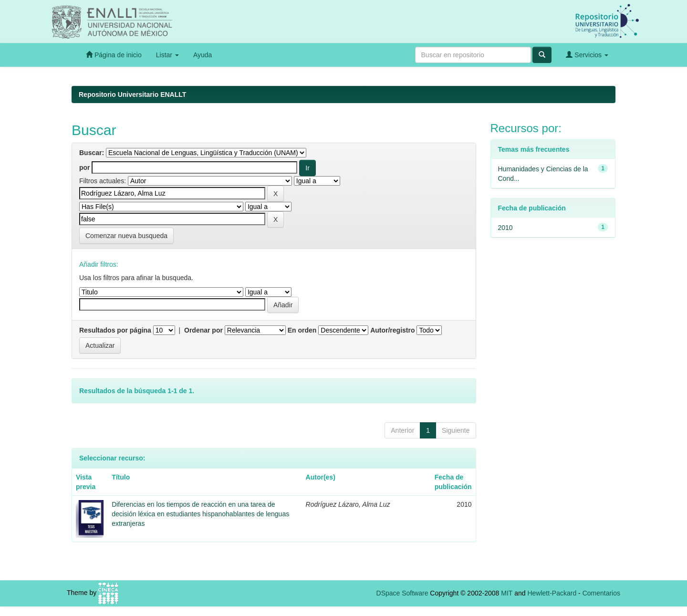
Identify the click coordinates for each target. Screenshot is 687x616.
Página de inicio (114, 55)
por (85, 167)
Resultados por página (115, 330)
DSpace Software (402, 593)
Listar (167, 55)
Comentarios (601, 593)
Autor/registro (392, 330)
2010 (505, 228)
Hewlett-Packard (552, 593)
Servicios (587, 55)
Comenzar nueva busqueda (126, 236)
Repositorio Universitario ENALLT (132, 94)
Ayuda (203, 55)
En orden (302, 330)
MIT (507, 593)
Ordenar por (203, 330)
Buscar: (92, 153)
